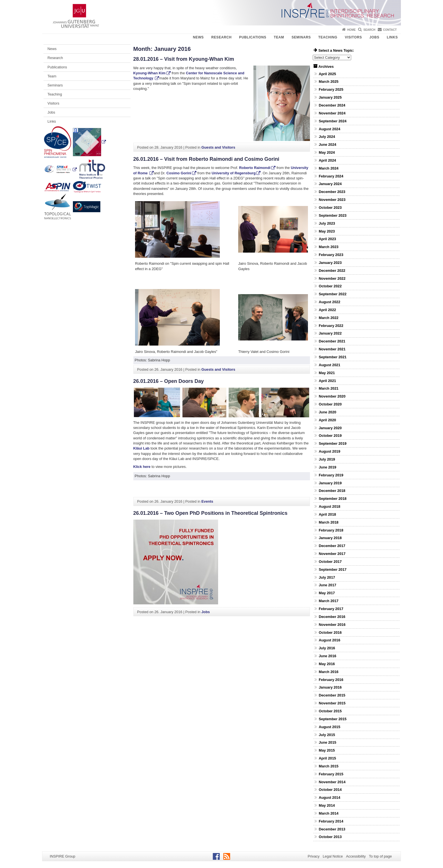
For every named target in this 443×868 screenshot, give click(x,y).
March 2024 (329, 168)
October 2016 (330, 632)
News (198, 37)
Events (207, 501)
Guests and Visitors (218, 147)
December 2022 (332, 271)
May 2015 (327, 750)
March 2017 (329, 601)
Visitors (353, 37)
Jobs (374, 37)
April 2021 (327, 381)
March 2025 (329, 82)
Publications (253, 37)
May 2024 (327, 152)
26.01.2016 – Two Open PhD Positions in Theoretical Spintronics (210, 513)
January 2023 (330, 263)
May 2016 (327, 664)
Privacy (314, 856)
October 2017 (330, 562)
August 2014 (329, 798)
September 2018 (333, 499)
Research (221, 37)
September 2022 (333, 294)
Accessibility (356, 856)
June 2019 (327, 467)
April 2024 (327, 160)
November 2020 (332, 396)
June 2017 (327, 585)
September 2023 (333, 215)
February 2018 (331, 530)
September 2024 (333, 121)
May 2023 (327, 231)
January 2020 (330, 428)
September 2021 (333, 357)
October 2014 (330, 790)
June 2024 (327, 145)
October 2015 (330, 711)
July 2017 (327, 577)
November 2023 (332, 200)
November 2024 (332, 113)
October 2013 (330, 837)
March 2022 (329, 318)
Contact (390, 30)
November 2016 (332, 625)
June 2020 (327, 412)
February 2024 (331, 176)
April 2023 (327, 239)
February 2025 (331, 89)
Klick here (143, 467)
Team (279, 37)
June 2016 (327, 656)
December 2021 (332, 341)
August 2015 (329, 727)
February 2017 (331, 609)
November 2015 (332, 703)
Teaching (328, 37)
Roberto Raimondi (255, 168)
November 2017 (332, 554)
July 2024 (327, 137)
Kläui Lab (142, 448)
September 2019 (333, 443)
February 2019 (331, 475)
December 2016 (332, 617)
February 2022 (331, 326)
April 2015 (327, 758)
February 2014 (331, 821)
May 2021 (327, 373)
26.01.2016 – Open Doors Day (169, 381)
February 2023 (331, 255)
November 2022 (332, 278)
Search (369, 30)
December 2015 (332, 695)
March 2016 (329, 672)
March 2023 (329, 247)
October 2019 (330, 436)
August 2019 (329, 451)
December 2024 (332, 105)
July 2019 (327, 459)
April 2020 (327, 420)
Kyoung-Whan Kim (149, 73)
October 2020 (330, 404)
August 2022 (329, 302)
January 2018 (330, 538)
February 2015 (331, 774)
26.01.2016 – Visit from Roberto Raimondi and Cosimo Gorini (206, 159)
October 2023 (330, 208)
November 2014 (332, 782)
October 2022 (330, 286)
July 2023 (327, 223)
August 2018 (329, 506)
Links (392, 37)
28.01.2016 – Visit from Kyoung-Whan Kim (184, 59)
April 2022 (327, 310)
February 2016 (331, 680)
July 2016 (327, 648)
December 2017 (332, 546)
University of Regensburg (233, 173)
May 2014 (327, 805)
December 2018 (332, 491)
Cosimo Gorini (179, 173)
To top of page (380, 856)
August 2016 (329, 640)
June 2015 (327, 742)
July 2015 (327, 735)
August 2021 (329, 365)
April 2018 (327, 514)
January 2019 (330, 483)
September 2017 (333, 569)
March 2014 (329, 813)
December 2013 (332, 829)
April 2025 (327, 74)
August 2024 (329, 129)
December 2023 (332, 192)
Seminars (301, 37)
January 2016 (330, 687)
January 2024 (330, 184)
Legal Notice (333, 856)
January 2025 (330, 97)
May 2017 (327, 593)
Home (351, 30)
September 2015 (333, 719)
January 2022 (330, 333)
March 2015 (329, 766)
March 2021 (329, 388)
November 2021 (332, 349)
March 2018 (329, 522)
